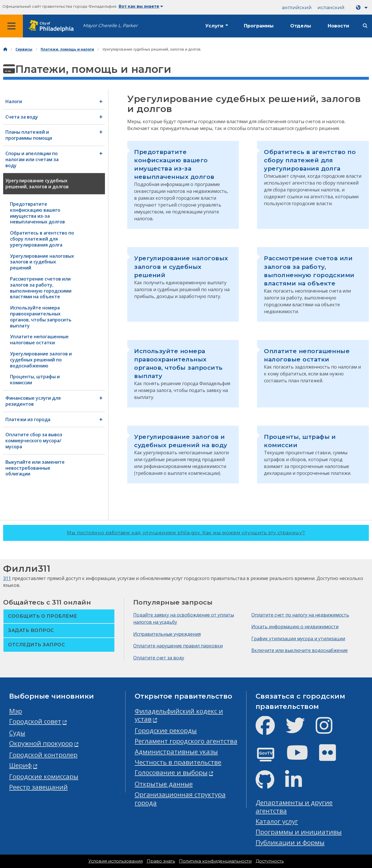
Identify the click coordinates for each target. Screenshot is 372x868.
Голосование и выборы (171, 772)
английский (297, 8)
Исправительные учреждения (167, 634)
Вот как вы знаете (141, 6)
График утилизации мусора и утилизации (298, 639)
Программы (259, 26)
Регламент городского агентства (186, 741)
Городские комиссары (44, 776)
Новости (338, 26)
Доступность (270, 861)
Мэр (16, 711)
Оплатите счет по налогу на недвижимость (300, 615)
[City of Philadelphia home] (53, 26)
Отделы (301, 26)
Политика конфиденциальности (215, 861)
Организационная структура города (180, 799)
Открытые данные (164, 784)
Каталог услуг (277, 821)
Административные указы (176, 752)
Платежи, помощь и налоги (67, 49)
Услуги (214, 26)
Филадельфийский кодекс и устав (179, 715)
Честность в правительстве (178, 762)
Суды (17, 733)
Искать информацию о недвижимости (295, 627)
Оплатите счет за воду (159, 658)
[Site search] (365, 26)
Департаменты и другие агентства (294, 807)
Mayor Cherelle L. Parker (110, 26)
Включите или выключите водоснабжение (300, 650)
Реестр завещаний (38, 787)
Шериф (20, 765)
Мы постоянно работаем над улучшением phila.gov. (186, 533)
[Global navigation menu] (11, 26)
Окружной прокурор (41, 743)
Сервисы (24, 49)
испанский (331, 8)
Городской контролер (43, 755)
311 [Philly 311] (7, 578)
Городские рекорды (166, 730)
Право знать (161, 861)
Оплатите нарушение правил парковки (178, 646)
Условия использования (116, 861)
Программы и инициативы (299, 832)
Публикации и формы (290, 842)
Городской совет (35, 721)
